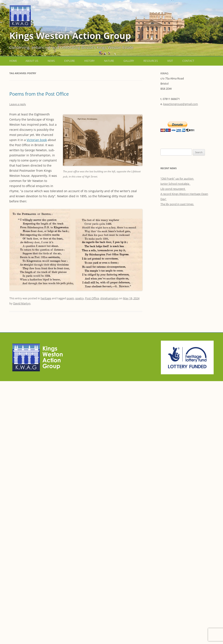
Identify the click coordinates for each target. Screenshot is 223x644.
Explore (70, 61)
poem (70, 298)
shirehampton (109, 298)
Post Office (92, 298)
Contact (188, 61)
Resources (151, 61)
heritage (46, 298)
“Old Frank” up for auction (177, 179)
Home (13, 61)
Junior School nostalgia (175, 184)
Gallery (129, 61)
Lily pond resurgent (173, 189)
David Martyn (22, 303)
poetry (80, 298)
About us (32, 61)
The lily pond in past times (177, 204)
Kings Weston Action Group (70, 35)
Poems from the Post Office (39, 94)
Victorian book (37, 140)
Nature (109, 61)
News (51, 61)
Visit (170, 61)
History (89, 61)
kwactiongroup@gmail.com (181, 104)
